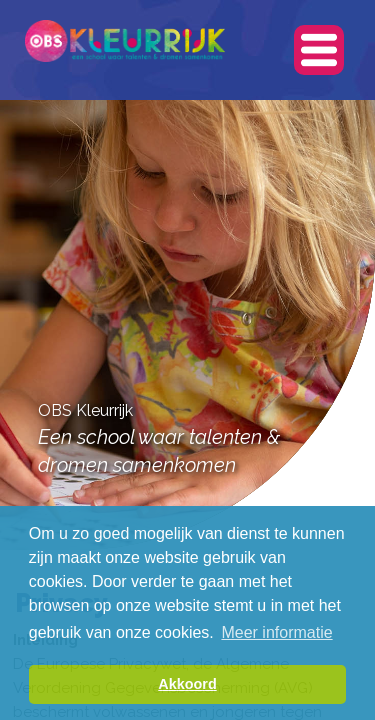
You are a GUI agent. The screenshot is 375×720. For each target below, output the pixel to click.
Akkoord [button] (187, 684)
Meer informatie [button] (276, 632)
